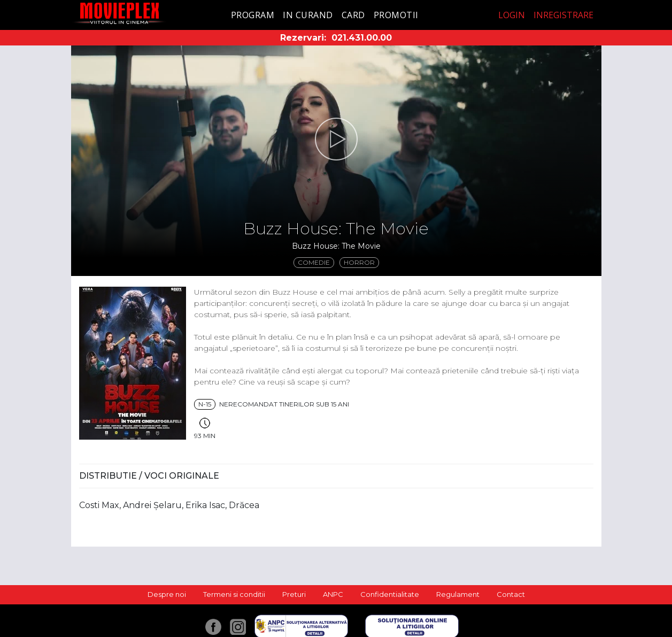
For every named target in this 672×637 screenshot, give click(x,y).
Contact (511, 594)
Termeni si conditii (234, 594)
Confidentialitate (390, 594)
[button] (336, 139)
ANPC (333, 594)
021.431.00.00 (362, 38)
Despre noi (167, 594)
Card (353, 15)
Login (512, 15)
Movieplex (119, 13)
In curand (308, 15)
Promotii (396, 15)
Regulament (458, 594)
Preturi (294, 594)
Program (253, 15)
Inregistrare (563, 15)
